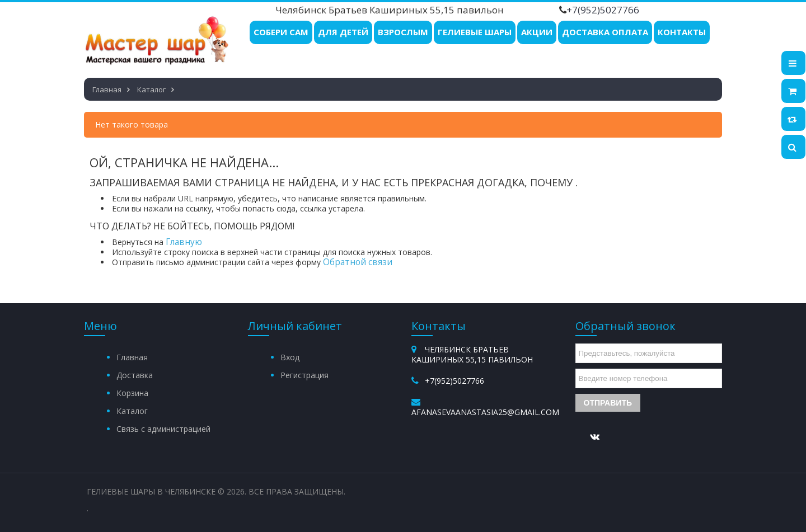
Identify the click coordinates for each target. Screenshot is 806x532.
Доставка (135, 375)
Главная (132, 357)
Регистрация (304, 375)
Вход (290, 357)
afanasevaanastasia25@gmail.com (485, 412)
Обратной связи (358, 262)
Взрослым (403, 32)
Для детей (343, 32)
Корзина (132, 393)
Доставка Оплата (605, 32)
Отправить (608, 403)
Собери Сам (281, 32)
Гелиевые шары (475, 32)
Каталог (132, 411)
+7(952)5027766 (603, 10)
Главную (184, 242)
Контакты (682, 32)
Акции (537, 32)
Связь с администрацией (163, 429)
